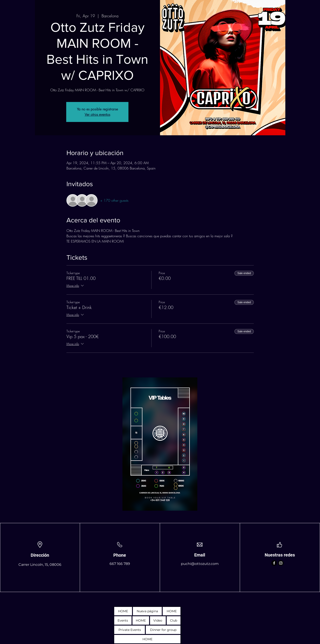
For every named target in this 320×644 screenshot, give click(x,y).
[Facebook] (274, 563)
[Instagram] (281, 563)
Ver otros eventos (97, 115)
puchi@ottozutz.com (200, 564)
